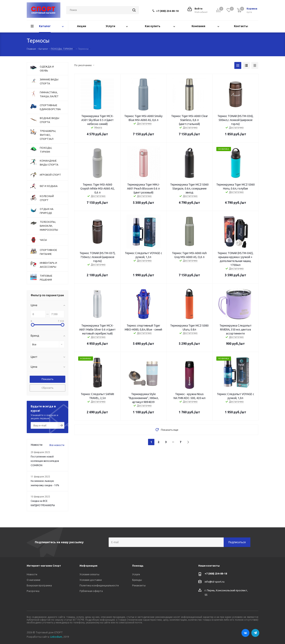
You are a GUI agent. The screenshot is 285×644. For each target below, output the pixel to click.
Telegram (255, 633)
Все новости (57, 445)
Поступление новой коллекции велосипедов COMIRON (45, 461)
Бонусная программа (39, 585)
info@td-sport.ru (215, 582)
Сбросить (47, 388)
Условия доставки (91, 580)
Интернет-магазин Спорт (44, 566)
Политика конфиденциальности (99, 585)
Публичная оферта (91, 591)
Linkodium (56, 637)
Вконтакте (245, 633)
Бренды (137, 580)
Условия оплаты (89, 574)
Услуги (136, 574)
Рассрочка (33, 591)
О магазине (34, 580)
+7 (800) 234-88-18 (167, 11)
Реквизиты (139, 585)
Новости (32, 574)
